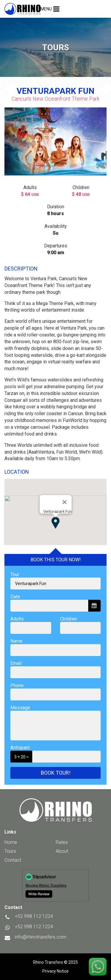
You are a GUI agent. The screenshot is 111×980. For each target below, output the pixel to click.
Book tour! (56, 773)
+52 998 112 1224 (34, 927)
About (62, 851)
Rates (62, 842)
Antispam (20, 748)
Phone (17, 685)
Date (15, 597)
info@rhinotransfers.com (41, 937)
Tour (15, 574)
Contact (13, 860)
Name (16, 641)
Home (11, 842)
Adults (17, 619)
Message (20, 708)
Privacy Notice (55, 971)
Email (16, 663)
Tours (10, 851)
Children (69, 619)
